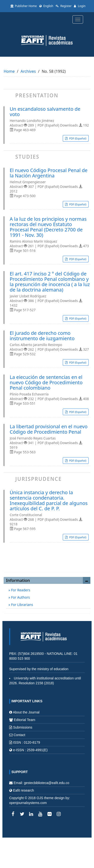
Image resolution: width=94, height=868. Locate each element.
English (46, 6)
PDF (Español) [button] (77, 138)
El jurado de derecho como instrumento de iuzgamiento (42, 336)
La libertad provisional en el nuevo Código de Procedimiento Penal (49, 429)
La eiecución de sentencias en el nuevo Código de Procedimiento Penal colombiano (46, 383)
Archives (28, 71)
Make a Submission (47, 563)
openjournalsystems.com (28, 803)
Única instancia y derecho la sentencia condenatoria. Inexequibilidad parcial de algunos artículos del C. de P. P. (49, 501)
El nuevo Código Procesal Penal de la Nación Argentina (49, 173)
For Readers (20, 590)
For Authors (20, 597)
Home (9, 71)
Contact (19, 735)
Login (80, 6)
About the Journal (26, 712)
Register (64, 6)
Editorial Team (24, 720)
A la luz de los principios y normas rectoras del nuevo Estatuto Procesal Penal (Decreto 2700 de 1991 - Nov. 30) (48, 227)
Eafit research (23, 790)
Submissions (23, 727)
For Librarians (22, 605)
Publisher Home (23, 6)
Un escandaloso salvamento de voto (45, 112)
